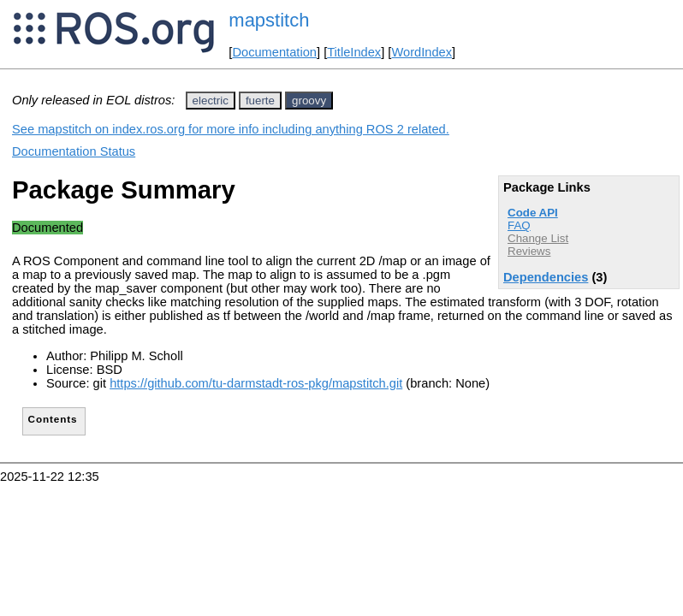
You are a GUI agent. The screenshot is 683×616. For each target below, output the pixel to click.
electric (211, 101)
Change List (538, 238)
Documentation (274, 52)
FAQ (519, 225)
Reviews (529, 251)
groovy (309, 101)
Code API (533, 213)
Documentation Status (74, 151)
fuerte (260, 101)
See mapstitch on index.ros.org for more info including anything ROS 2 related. (231, 129)
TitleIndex (354, 52)
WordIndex (422, 52)
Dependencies (546, 277)
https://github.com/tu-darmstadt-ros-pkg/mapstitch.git (256, 383)
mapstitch (269, 20)
